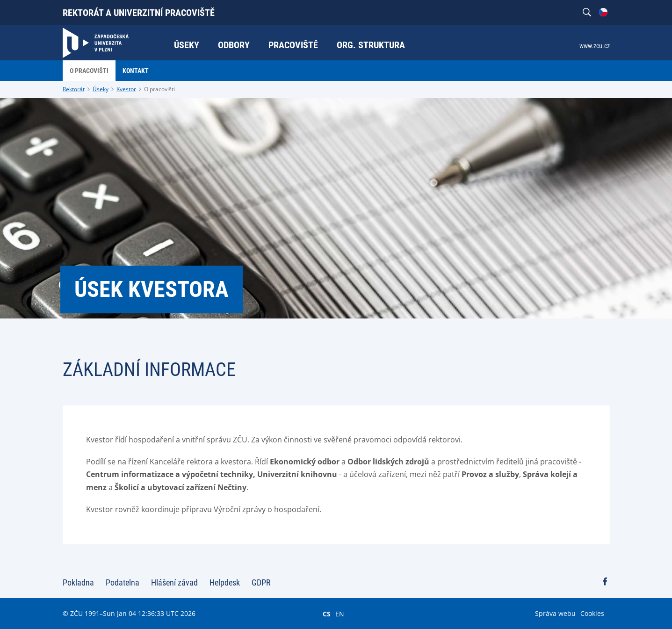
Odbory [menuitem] (234, 45)
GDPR (261, 582)
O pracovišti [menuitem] (89, 71)
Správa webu (555, 613)
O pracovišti (159, 89)
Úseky (101, 89)
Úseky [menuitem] (187, 45)
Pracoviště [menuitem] (293, 45)
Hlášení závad (174, 582)
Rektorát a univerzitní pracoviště (139, 13)
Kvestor (126, 89)
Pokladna (78, 582)
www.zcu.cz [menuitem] (595, 46)
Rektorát (74, 89)
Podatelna (123, 582)
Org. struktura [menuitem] (371, 45)
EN (340, 614)
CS (327, 614)
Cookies (592, 613)
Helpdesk (225, 582)
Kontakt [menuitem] (136, 71)
